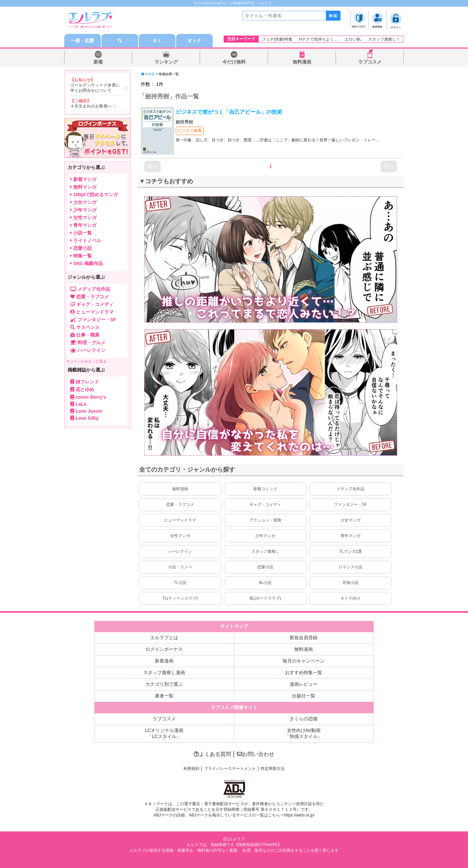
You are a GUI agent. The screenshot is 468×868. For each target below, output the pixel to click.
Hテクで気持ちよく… (319, 39)
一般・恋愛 (83, 41)
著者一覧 (164, 696)
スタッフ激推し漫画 (164, 672)
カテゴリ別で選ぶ (164, 684)
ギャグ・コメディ (265, 505)
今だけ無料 (234, 62)
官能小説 (351, 583)
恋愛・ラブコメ (180, 505)
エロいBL (353, 39)
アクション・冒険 (265, 520)
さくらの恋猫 (304, 719)
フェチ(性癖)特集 (277, 39)
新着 (98, 62)
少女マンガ (351, 520)
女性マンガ (180, 536)
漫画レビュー (304, 684)
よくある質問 (212, 754)
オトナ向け (351, 598)
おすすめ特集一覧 (304, 672)
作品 (151, 74)
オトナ (194, 41)
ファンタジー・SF (350, 505)
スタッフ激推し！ (384, 39)
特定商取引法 (273, 769)
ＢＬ (157, 41)
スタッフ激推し (265, 551)
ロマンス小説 (351, 567)
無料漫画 (302, 62)
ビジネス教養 (190, 131)
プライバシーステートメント (230, 769)
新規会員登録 (304, 638)
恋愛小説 (265, 567)
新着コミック (265, 489)
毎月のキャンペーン (304, 661)
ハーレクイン (180, 551)
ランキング (166, 62)
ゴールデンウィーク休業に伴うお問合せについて (95, 88)
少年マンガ (265, 536)
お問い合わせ (256, 754)
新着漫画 (164, 661)
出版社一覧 (304, 696)
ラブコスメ (370, 62)
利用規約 (191, 769)
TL (120, 41)
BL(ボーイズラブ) (265, 598)
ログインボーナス (164, 649)
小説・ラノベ (180, 567)
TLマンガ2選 (351, 551)
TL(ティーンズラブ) (180, 598)
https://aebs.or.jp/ (299, 815)
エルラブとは (164, 638)
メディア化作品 (351, 489)
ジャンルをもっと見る (87, 361)
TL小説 (180, 583)
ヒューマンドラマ (180, 520)
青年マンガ (351, 536)
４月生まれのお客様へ (91, 106)
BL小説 (265, 583)
